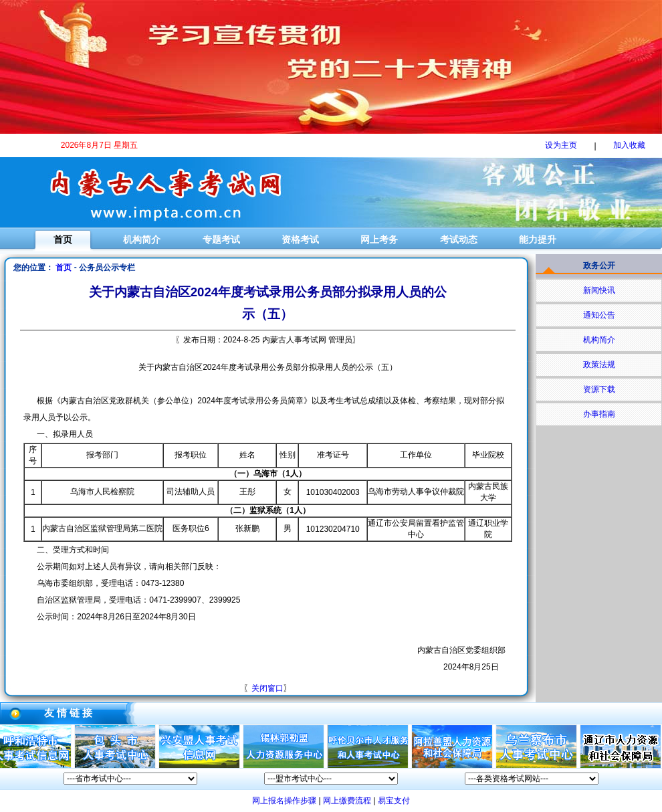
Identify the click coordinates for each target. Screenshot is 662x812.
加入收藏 (629, 145)
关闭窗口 (267, 688)
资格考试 (300, 239)
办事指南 (599, 414)
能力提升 (538, 239)
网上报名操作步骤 (284, 801)
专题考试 (221, 239)
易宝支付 (394, 801)
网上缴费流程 (347, 801)
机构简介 (142, 239)
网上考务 (379, 239)
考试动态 (459, 239)
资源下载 (599, 389)
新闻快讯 (599, 290)
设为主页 (561, 145)
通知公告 (599, 315)
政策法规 (599, 365)
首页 (63, 239)
